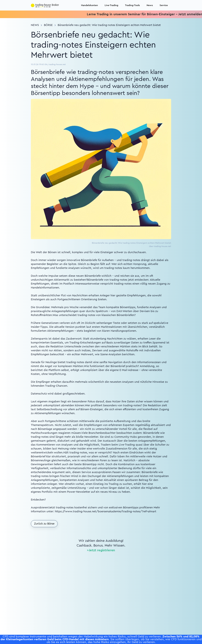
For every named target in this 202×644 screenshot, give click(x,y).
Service (164, 5)
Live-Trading (111, 5)
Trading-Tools (132, 5)
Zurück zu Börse (44, 524)
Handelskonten (89, 5)
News (150, 5)
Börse (48, 25)
